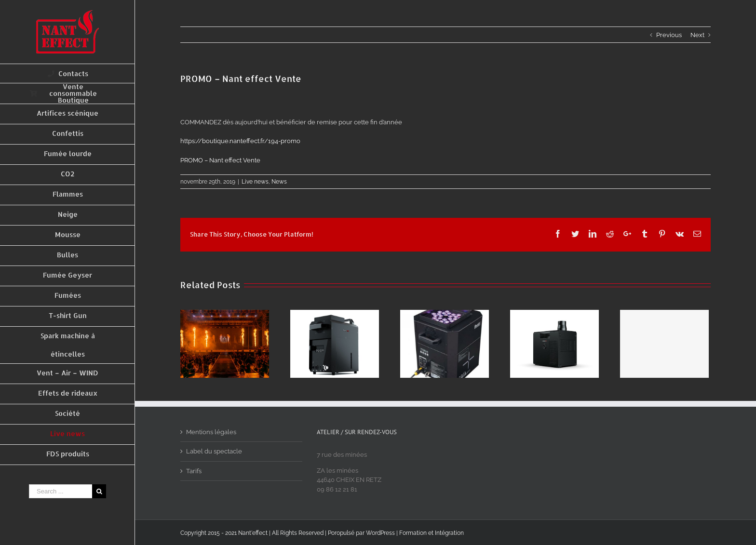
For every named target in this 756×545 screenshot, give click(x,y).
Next (697, 35)
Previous (669, 35)
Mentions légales (211, 432)
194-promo (240, 141)
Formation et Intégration (432, 533)
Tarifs (194, 471)
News (279, 182)
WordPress (380, 533)
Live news (255, 182)
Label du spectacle (214, 451)
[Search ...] (61, 491)
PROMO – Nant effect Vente (220, 160)
